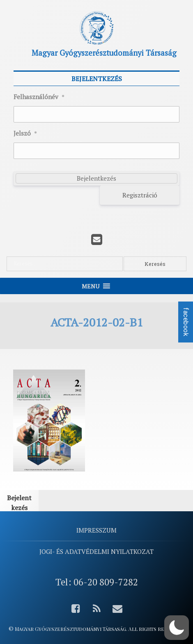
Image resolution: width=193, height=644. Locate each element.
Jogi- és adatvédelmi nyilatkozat (96, 551)
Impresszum (96, 530)
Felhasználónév (39, 97)
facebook (186, 322)
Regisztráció (140, 195)
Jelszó (25, 134)
